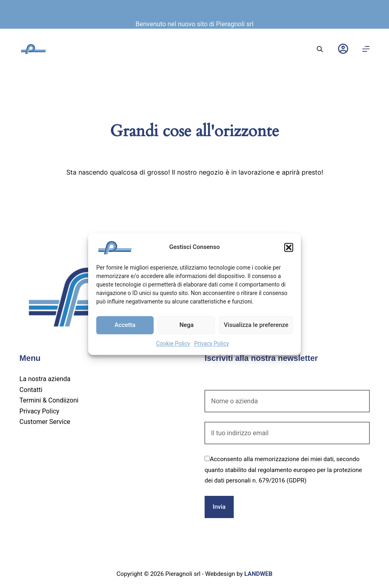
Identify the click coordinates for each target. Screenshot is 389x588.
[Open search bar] (320, 49)
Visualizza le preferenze (256, 325)
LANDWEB (258, 574)
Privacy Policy (211, 344)
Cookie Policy (173, 344)
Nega (187, 325)
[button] (289, 247)
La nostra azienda (45, 379)
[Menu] (366, 49)
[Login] (343, 49)
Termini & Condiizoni (49, 400)
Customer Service (45, 422)
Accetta (125, 325)
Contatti (31, 390)
